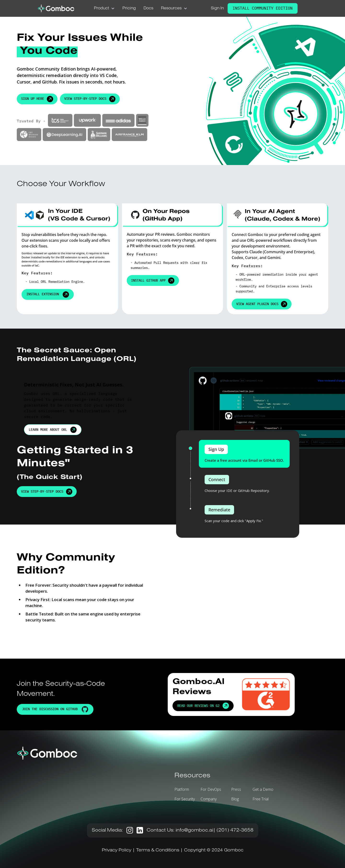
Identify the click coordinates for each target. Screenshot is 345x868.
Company (209, 799)
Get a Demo (263, 789)
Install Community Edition (263, 8)
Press (236, 789)
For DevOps (211, 789)
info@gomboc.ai (194, 830)
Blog (235, 799)
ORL (44, 282)
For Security (185, 799)
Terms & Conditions (158, 850)
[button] (104, 8)
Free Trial (261, 799)
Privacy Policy (117, 850)
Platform (182, 789)
